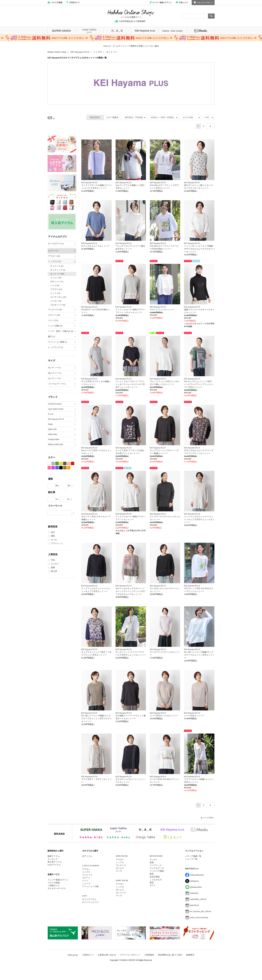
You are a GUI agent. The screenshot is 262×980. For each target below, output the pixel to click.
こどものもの (156, 880)
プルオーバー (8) (58, 305)
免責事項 (190, 955)
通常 (53, 536)
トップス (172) (55, 261)
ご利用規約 (149, 955)
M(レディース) (55, 373)
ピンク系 (49, 468)
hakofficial (195, 905)
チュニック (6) (57, 266)
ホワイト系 (49, 464)
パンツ (85, 881)
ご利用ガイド (73, 3)
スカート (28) (54, 315)
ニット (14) (55, 293)
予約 (53, 560)
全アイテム (87, 856)
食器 (152, 862)
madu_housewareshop (199, 917)
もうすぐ (55, 564)
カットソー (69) (57, 274)
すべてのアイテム (56, 244)
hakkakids (194, 893)
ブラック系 (61, 468)
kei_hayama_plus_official (201, 911)
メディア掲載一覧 (193, 856)
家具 (152, 874)
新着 (53, 568)
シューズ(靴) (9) (55, 326)
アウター (86, 869)
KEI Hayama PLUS (145, 31)
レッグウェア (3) (56, 347)
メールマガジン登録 (55, 3)
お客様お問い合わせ (107, 955)
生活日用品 (155, 877)
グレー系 (53, 464)
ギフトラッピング (90, 902)
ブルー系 (57, 468)
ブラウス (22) (56, 289)
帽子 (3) (52, 337)
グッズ (119, 871)
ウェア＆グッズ (157, 868)
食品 (152, 882)
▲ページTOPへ (208, 818)
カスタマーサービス (57, 888)
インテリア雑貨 (157, 871)
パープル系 (53, 468)
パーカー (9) (56, 301)
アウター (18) (54, 256)
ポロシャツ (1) (57, 282)
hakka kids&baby (173, 31)
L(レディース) (54, 378)
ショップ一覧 (191, 859)
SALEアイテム (54, 865)
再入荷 (54, 571)
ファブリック (156, 865)
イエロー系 (61, 464)
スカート (86, 878)
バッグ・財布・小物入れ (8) (61, 331)
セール (54, 540)
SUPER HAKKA (61, 31)
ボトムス (120, 868)
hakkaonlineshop (197, 875)
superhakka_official (198, 899)
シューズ (86, 884)
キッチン (154, 860)
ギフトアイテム (89, 899)
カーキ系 (65, 468)
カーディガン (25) (58, 297)
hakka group (73, 955)
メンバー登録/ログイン (161, 3)
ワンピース (87, 875)
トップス (86, 872)
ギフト (153, 885)
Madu (201, 31)
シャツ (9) (55, 285)
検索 (211, 16)
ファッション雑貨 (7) (58, 342)
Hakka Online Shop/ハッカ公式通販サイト (131, 14)
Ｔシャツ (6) (56, 278)
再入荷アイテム (55, 862)
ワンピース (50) (55, 310)
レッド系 (73, 464)
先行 (53, 532)
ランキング (53, 859)
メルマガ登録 (54, 883)
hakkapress (195, 881)
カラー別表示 (112, 117)
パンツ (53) (53, 320)
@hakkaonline (196, 887)
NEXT (210, 126)
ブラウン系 (65, 464)
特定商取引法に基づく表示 (170, 955)
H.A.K (117, 31)
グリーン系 (57, 464)
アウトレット (57, 543)
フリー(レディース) (57, 384)
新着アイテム (54, 856)
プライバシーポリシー (130, 955)
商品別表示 (95, 117)
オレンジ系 (69, 468)
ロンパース (121, 893)
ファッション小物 (90, 886)
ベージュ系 (69, 464)
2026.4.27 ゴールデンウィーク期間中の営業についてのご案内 (131, 46)
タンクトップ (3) (58, 270)
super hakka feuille (89, 31)
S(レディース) (54, 368)
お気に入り (182, 3)
